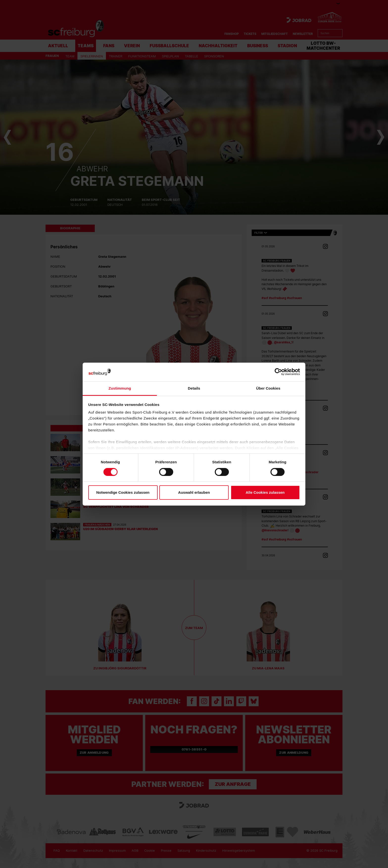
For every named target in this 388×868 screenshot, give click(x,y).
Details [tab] (194, 388)
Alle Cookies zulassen (265, 492)
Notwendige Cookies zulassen (123, 492)
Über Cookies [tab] (268, 388)
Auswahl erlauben (194, 492)
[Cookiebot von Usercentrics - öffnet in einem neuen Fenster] (278, 372)
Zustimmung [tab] (120, 388)
